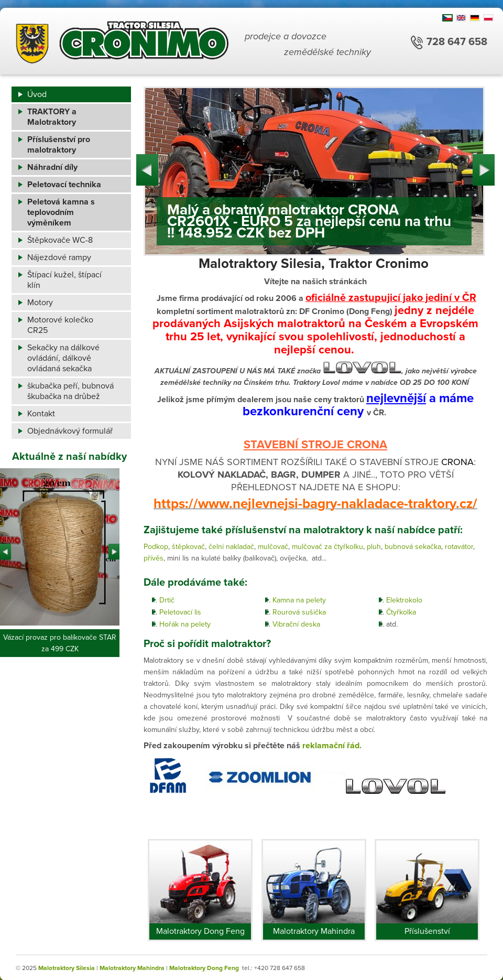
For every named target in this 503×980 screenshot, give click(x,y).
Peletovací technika (64, 185)
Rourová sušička (299, 612)
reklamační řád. (332, 746)
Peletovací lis (180, 612)
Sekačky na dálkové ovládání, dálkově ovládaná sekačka (63, 358)
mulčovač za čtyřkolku (327, 547)
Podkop (156, 547)
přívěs (154, 558)
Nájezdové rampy (59, 257)
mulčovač (273, 547)
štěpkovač (188, 547)
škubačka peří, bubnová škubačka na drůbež (70, 391)
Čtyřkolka (401, 612)
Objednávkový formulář (70, 431)
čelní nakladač (231, 547)
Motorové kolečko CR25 (60, 325)
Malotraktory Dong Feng (200, 931)
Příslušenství (427, 931)
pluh (374, 547)
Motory (40, 303)
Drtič (167, 600)
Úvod (37, 94)
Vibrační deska (296, 624)
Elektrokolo (404, 600)
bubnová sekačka (413, 547)
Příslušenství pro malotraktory (59, 145)
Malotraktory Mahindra (314, 931)
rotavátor (459, 547)
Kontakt (41, 414)
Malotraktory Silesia (67, 968)
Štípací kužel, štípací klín (64, 280)
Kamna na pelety (299, 600)
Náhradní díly (52, 167)
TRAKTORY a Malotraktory (52, 117)
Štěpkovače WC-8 (60, 240)
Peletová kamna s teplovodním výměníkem (61, 212)
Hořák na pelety (185, 624)
